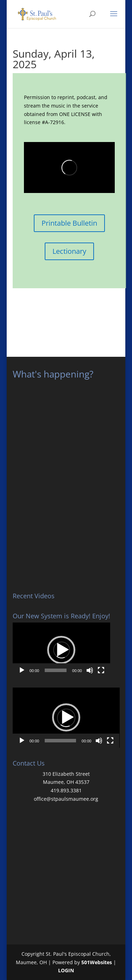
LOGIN (66, 970)
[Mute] (90, 670)
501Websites (97, 962)
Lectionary (69, 251)
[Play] (22, 670)
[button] (61, 650)
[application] (61, 650)
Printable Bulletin (69, 223)
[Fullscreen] (101, 670)
